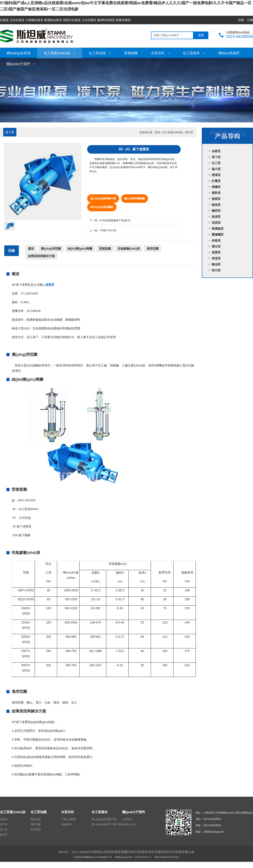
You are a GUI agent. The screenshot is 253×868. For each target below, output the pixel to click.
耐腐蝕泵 (218, 229)
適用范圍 (153, 249)
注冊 (250, 20)
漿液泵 (216, 175)
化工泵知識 (100, 53)
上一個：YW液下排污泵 (103, 230)
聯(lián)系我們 (229, 53)
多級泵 (216, 240)
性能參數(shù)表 (129, 249)
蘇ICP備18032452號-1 (167, 857)
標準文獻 (36, 824)
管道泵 (216, 258)
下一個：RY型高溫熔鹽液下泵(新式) (110, 220)
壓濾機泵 (218, 235)
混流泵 (216, 223)
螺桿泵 (216, 211)
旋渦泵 (216, 217)
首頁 (157, 132)
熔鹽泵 (216, 187)
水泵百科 (160, 53)
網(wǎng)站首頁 (19, 53)
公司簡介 (127, 819)
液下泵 (189, 132)
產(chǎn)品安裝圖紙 (102, 207)
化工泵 (216, 163)
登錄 (241, 20)
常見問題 (36, 829)
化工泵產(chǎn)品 (60, 53)
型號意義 (105, 249)
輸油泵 (216, 264)
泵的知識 (36, 819)
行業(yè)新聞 (68, 819)
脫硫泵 (216, 199)
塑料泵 (216, 193)
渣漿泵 (216, 252)
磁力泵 (216, 169)
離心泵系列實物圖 (135, 199)
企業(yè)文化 (129, 824)
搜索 (201, 35)
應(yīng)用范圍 (51, 249)
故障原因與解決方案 (41, 256)
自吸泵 (216, 151)
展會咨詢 (66, 824)
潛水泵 (216, 246)
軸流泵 (216, 205)
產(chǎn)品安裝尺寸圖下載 (107, 824)
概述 (31, 249)
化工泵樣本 (194, 53)
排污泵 (216, 270)
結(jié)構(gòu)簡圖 (80, 249)
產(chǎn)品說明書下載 (103, 199)
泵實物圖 (131, 53)
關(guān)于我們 (21, 64)
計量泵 (216, 181)
